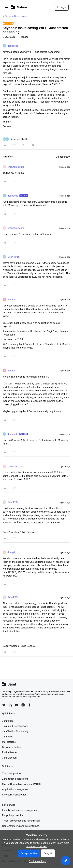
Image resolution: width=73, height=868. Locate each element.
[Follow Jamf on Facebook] (29, 705)
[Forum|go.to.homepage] (19, 7)
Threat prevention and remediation (21, 821)
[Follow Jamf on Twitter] (4, 705)
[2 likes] (16, 139)
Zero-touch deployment (15, 779)
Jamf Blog (8, 737)
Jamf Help (8, 721)
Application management (16, 789)
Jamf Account (10, 758)
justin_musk (14, 257)
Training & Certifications (15, 726)
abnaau (11, 299)
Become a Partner (12, 747)
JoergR (11, 552)
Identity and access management (20, 810)
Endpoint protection (13, 815)
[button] (6, 8)
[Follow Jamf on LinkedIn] (10, 705)
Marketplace (9, 742)
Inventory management (15, 795)
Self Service (9, 805)
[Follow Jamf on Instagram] (23, 705)
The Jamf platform (12, 773)
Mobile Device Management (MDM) (21, 784)
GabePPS (13, 502)
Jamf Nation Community (15, 731)
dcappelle (13, 46)
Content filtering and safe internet (20, 826)
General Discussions (16, 16)
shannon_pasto (16, 167)
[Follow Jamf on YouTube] (17, 705)
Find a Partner (10, 752)
